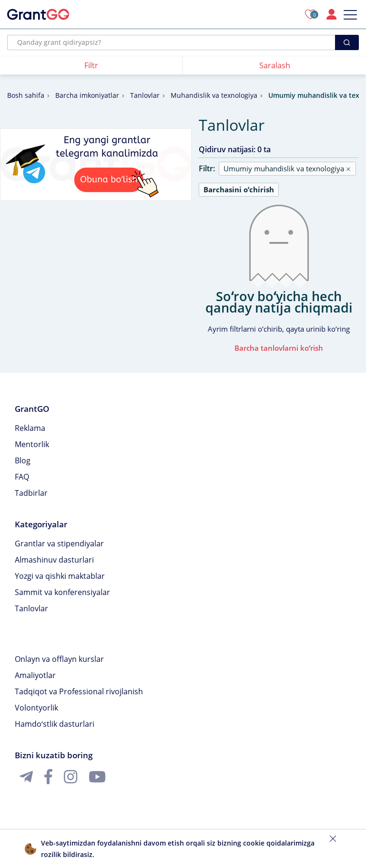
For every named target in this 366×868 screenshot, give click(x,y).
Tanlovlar (145, 95)
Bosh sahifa (26, 95)
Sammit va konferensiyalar (62, 592)
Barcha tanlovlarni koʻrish (279, 348)
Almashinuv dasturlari (54, 560)
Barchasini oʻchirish (239, 189)
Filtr (91, 65)
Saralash (275, 65)
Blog (23, 460)
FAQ (22, 477)
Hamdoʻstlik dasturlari (55, 724)
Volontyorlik (36, 708)
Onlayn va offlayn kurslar (59, 659)
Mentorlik (32, 444)
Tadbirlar (31, 493)
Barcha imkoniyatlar (87, 95)
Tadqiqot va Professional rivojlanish (79, 691)
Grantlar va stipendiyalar (59, 544)
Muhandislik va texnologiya (214, 95)
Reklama (30, 428)
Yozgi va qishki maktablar (60, 576)
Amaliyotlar (35, 675)
